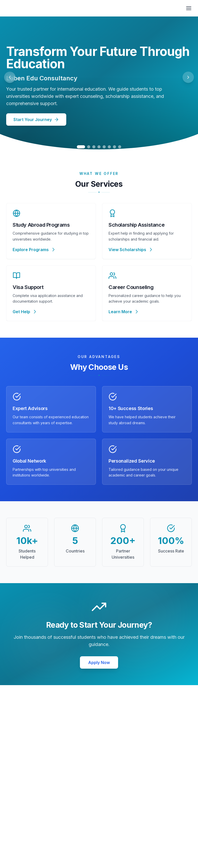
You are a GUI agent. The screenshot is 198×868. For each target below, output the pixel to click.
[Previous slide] (10, 77)
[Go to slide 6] (109, 147)
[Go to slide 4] (99, 147)
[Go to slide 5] (104, 147)
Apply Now (99, 662)
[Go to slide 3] (94, 147)
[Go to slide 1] (81, 147)
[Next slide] (188, 77)
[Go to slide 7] (114, 147)
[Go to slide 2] (89, 147)
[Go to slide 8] (120, 147)
